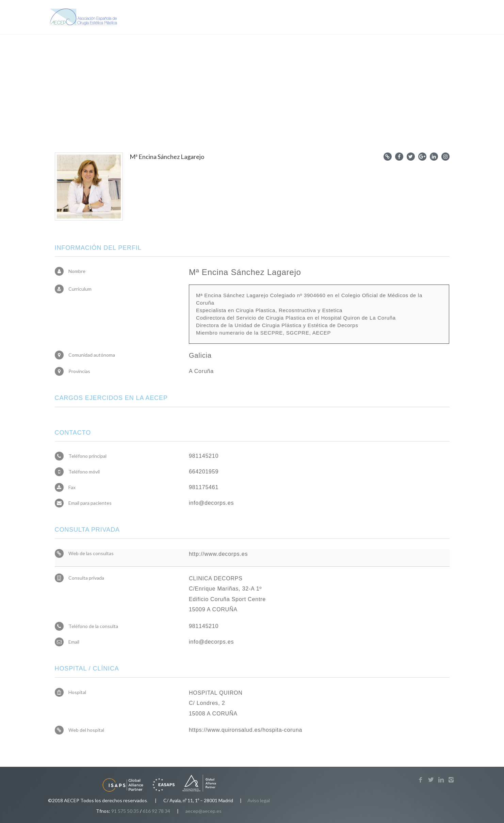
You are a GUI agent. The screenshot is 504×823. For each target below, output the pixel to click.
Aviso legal (259, 800)
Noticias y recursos (330, 18)
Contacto (419, 18)
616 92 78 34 (156, 811)
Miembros (381, 18)
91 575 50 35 (125, 811)
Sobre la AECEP (175, 18)
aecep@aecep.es (204, 811)
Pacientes (224, 18)
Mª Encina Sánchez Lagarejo (167, 157)
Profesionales (272, 18)
